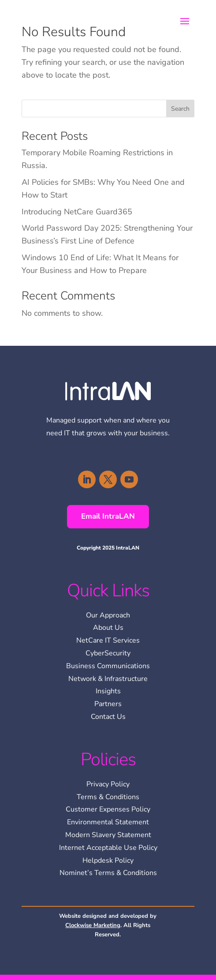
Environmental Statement (108, 822)
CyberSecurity (108, 653)
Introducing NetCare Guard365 (77, 212)
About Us (108, 628)
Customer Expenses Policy (108, 809)
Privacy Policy (108, 784)
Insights (108, 691)
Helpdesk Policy (108, 860)
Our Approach (108, 615)
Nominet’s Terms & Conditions (108, 873)
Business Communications (108, 666)
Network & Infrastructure (108, 679)
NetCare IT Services (108, 640)
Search (180, 109)
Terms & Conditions (108, 797)
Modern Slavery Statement (108, 835)
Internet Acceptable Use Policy (108, 848)
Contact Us (108, 717)
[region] (119, 934)
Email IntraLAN (108, 516)
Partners (108, 704)
